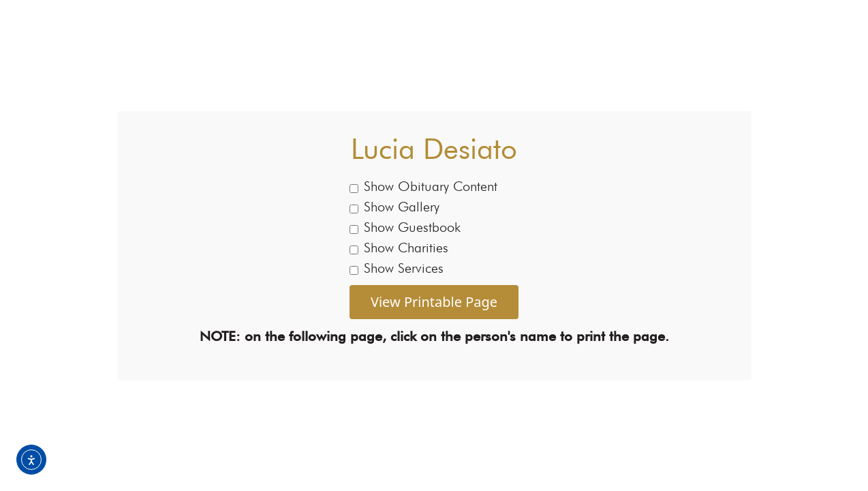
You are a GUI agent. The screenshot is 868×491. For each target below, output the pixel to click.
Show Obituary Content (423, 186)
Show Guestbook (405, 227)
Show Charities (399, 248)
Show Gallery (394, 207)
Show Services (397, 268)
